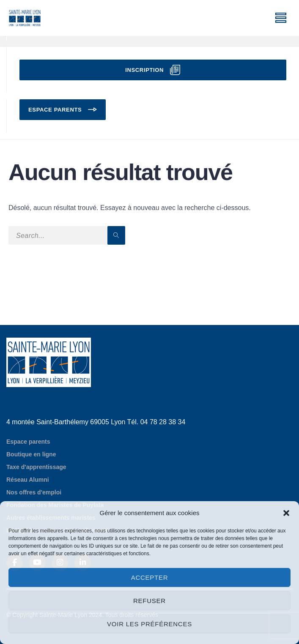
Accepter (150, 577)
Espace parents (55, 110)
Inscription (144, 70)
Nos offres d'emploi (34, 492)
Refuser (149, 601)
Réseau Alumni (28, 480)
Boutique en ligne (31, 454)
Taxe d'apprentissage (36, 467)
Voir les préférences (149, 624)
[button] (286, 513)
